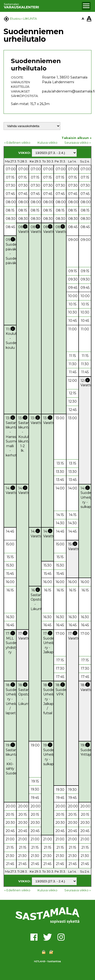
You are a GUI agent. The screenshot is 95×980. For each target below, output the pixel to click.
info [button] (25, 226)
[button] (86, 6)
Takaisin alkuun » (76, 138)
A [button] (83, 18)
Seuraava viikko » (78, 143)
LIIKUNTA (30, 18)
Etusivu (15, 18)
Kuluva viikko (47, 143)
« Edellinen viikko (17, 143)
